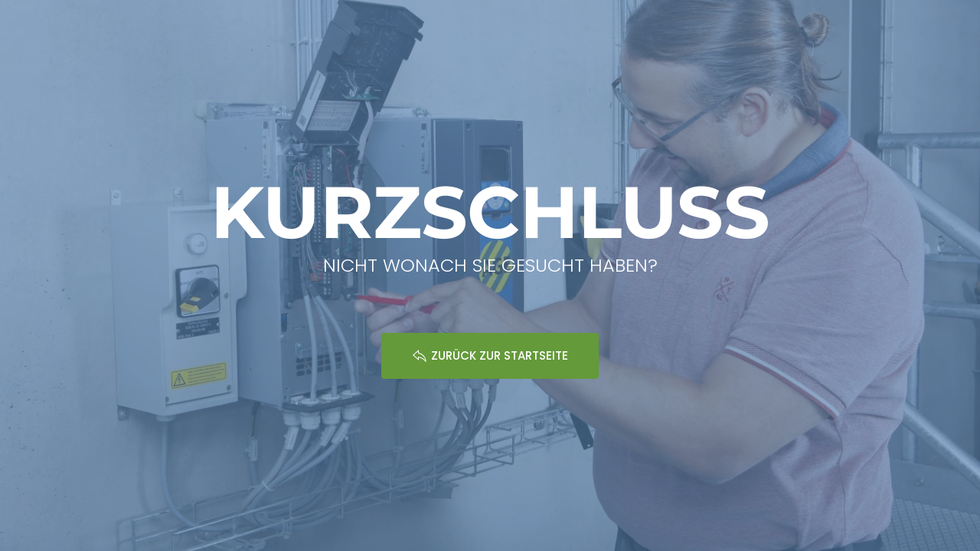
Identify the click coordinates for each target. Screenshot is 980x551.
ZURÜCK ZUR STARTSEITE (490, 355)
